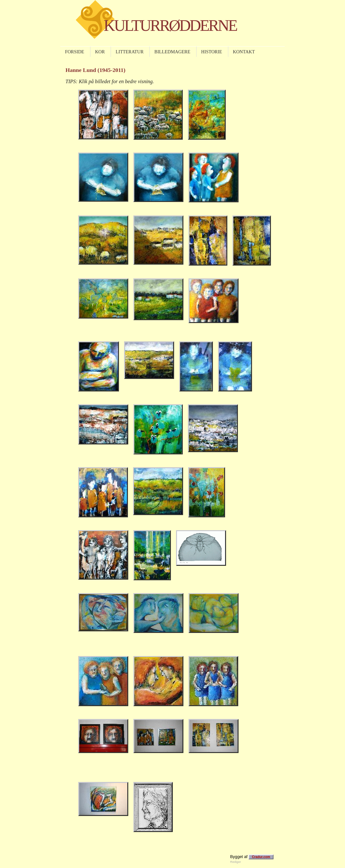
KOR (100, 52)
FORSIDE (75, 52)
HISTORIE (211, 52)
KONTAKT (244, 52)
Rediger (236, 862)
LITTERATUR (130, 52)
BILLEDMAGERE (172, 52)
